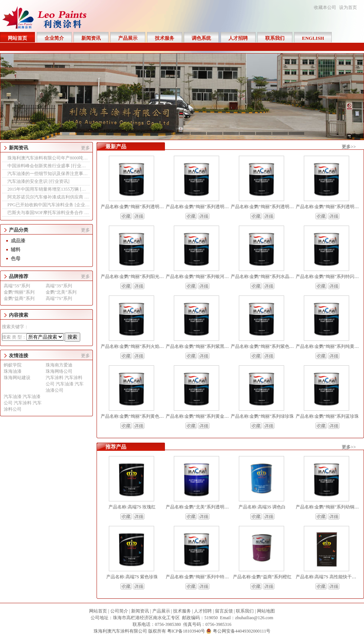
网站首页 (98, 611)
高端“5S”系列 (17, 286)
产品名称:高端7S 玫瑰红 (132, 507)
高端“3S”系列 (59, 286)
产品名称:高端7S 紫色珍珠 (132, 577)
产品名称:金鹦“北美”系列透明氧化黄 (202, 507)
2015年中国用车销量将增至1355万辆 (44, 189)
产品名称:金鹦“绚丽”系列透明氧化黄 (267, 207)
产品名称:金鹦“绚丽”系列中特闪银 (199, 577)
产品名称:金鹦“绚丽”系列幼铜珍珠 (329, 507)
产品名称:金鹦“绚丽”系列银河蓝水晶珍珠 (206, 277)
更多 (85, 148)
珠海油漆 (13, 371)
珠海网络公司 (59, 371)
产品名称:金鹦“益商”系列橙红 (262, 577)
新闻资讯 (19, 148)
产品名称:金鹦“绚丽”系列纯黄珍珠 (329, 346)
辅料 (16, 250)
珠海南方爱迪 (59, 365)
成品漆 (18, 241)
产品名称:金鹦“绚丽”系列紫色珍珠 (264, 346)
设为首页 (348, 7)
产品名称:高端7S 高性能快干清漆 (328, 577)
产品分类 (19, 230)
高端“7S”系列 (59, 298)
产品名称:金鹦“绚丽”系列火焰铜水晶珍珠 (141, 346)
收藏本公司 (325, 7)
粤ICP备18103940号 (186, 631)
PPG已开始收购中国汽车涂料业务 (41, 205)
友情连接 (19, 355)
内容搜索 (19, 315)
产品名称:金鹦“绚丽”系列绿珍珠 (262, 416)
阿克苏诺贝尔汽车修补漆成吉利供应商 (46, 197)
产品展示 (161, 611)
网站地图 (266, 611)
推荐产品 (116, 447)
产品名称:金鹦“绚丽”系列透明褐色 (134, 207)
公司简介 (119, 611)
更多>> (349, 147)
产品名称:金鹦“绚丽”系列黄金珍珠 (199, 416)
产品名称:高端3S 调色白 (262, 507)
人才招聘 (203, 611)
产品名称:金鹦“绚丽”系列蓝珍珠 (327, 416)
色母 (16, 258)
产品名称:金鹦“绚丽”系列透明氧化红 (202, 207)
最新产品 (116, 147)
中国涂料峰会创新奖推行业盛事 (39, 166)
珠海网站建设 (17, 378)
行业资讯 (81, 166)
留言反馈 (224, 611)
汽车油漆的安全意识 (28, 181)
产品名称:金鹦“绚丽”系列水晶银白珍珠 (269, 277)
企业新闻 (85, 205)
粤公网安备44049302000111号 (242, 631)
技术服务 (182, 611)
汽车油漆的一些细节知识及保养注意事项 (48, 174)
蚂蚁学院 (13, 365)
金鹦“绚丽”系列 (19, 292)
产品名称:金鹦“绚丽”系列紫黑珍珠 (199, 346)
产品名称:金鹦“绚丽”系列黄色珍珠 (134, 416)
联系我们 (245, 611)
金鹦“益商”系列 (19, 298)
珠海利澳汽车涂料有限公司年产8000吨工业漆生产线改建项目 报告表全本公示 (84, 158)
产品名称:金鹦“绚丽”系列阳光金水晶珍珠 (141, 277)
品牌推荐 (19, 276)
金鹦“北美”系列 (61, 292)
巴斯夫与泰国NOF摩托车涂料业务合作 (46, 213)
